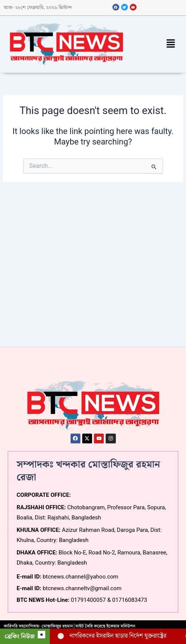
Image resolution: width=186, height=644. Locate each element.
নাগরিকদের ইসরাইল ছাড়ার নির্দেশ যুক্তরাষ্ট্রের (118, 636)
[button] (171, 44)
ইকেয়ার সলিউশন (121, 626)
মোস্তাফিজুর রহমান (57, 626)
